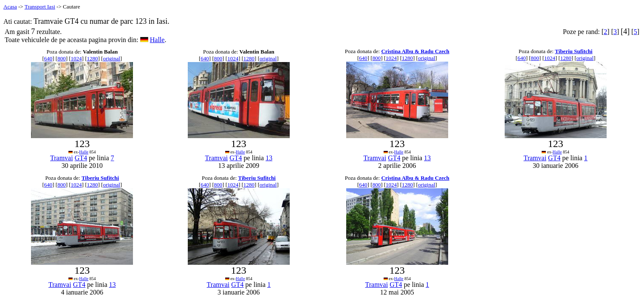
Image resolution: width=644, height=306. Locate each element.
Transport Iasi (40, 7)
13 (269, 158)
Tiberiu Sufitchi (573, 51)
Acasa (10, 7)
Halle (157, 40)
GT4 (81, 158)
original (111, 58)
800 (62, 58)
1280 (92, 58)
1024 (76, 58)
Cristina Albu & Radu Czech (415, 51)
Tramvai (62, 158)
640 (48, 58)
